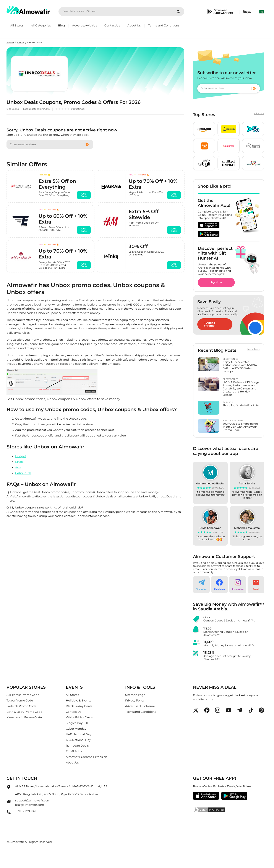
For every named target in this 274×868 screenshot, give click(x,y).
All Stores (17, 25)
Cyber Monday (76, 729)
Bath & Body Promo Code (24, 712)
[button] (204, 129)
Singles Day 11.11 (77, 723)
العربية (248, 11)
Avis (18, 467)
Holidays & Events (78, 700)
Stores (21, 43)
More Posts (253, 349)
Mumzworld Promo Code (24, 717)
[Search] (178, 11)
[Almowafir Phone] (9, 813)
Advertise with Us (85, 25)
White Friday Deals (79, 717)
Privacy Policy (135, 700)
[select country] (262, 11)
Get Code (83, 195)
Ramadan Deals (77, 745)
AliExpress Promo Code (23, 695)
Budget (21, 456)
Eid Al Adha (74, 751)
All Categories (41, 25)
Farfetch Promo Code (21, 706)
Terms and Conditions (164, 25)
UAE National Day (79, 734)
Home (10, 43)
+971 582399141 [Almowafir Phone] (25, 811)
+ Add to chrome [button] (210, 324)
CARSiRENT (23, 473)
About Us (134, 25)
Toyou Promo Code (20, 700)
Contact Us (112, 25)
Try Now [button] (216, 282)
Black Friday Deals (79, 706)
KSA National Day (78, 740)
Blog (61, 25)
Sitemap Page (135, 695)
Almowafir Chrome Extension (87, 757)
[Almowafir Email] (9, 803)
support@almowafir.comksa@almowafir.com (33, 803)
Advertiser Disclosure (140, 706)
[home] (28, 10)
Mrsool (20, 462)
